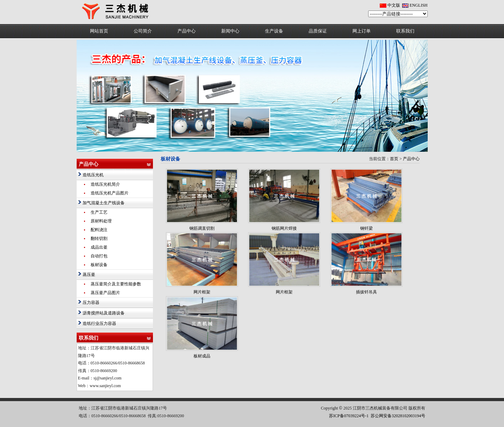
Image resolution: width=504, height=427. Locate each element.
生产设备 (274, 31)
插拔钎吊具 (366, 292)
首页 (394, 159)
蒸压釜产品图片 (105, 293)
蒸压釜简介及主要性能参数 (116, 284)
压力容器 (91, 303)
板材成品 (202, 356)
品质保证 (318, 31)
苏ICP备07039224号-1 (349, 416)
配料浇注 (99, 230)
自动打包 (99, 256)
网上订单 (362, 31)
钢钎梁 (366, 228)
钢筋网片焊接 (284, 228)
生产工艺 (99, 212)
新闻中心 (230, 31)
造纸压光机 (93, 175)
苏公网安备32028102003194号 (398, 416)
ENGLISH (418, 5)
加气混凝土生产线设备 (104, 203)
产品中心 (187, 31)
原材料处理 (101, 221)
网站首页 (99, 31)
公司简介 (143, 31)
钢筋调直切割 (202, 228)
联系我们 (405, 31)
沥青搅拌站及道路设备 (104, 313)
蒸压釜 (89, 275)
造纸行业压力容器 (99, 323)
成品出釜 (99, 247)
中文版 (394, 5)
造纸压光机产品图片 (110, 193)
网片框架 (202, 292)
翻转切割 (99, 239)
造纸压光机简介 (105, 184)
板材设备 (99, 265)
